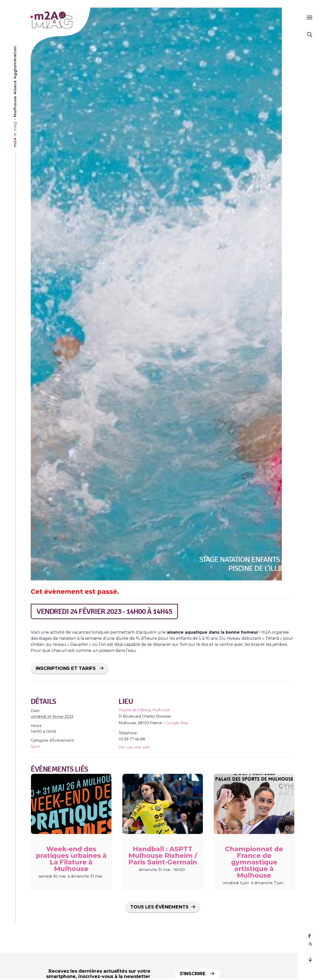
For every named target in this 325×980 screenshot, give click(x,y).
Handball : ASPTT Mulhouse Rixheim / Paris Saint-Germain (163, 856)
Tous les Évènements (159, 907)
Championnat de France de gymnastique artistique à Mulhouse (254, 862)
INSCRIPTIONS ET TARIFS (66, 668)
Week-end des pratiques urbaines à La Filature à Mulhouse (71, 859)
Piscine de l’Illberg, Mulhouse (144, 710)
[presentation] (71, 804)
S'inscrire (198, 974)
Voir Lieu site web (134, 747)
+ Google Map (176, 723)
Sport (36, 746)
